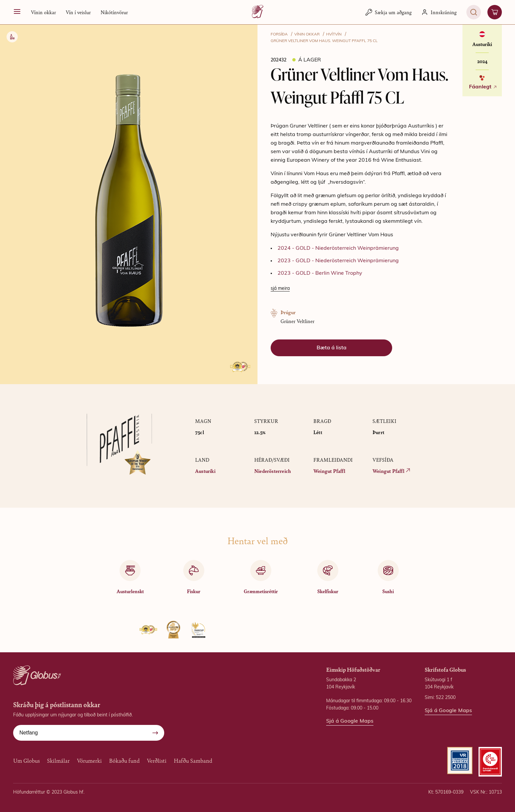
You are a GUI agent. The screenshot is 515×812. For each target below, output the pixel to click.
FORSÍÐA (279, 35)
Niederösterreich (273, 471)
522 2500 (446, 698)
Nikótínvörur (114, 12)
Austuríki (205, 471)
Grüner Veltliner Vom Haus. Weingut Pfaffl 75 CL (324, 41)
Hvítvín (334, 35)
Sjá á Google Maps (350, 721)
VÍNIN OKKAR (307, 35)
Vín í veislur (78, 12)
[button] (43, 12)
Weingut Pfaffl (329, 471)
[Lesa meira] (280, 289)
